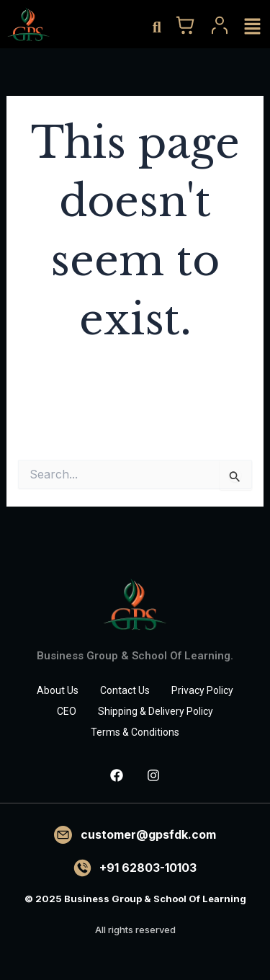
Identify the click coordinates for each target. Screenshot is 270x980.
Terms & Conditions (135, 732)
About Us (58, 690)
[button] (252, 26)
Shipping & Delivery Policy (156, 711)
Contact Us (125, 690)
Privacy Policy (202, 690)
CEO (67, 711)
